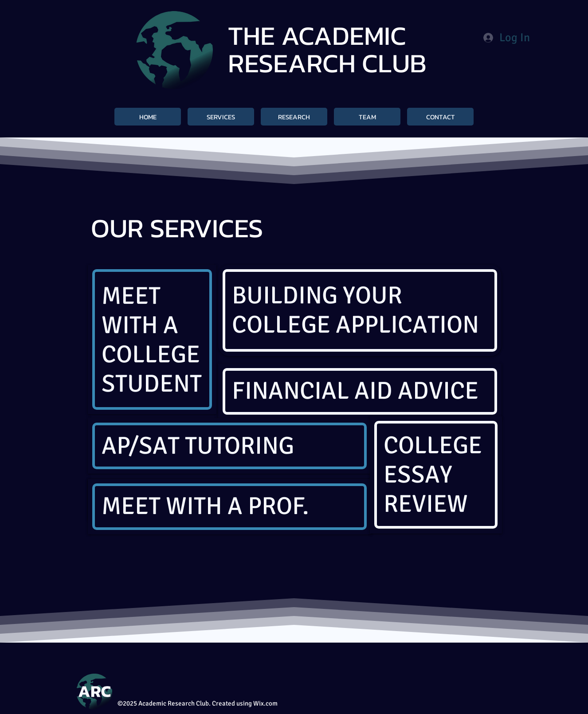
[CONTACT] (440, 117)
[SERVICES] (221, 117)
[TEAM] (367, 117)
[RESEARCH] (294, 117)
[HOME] (148, 117)
